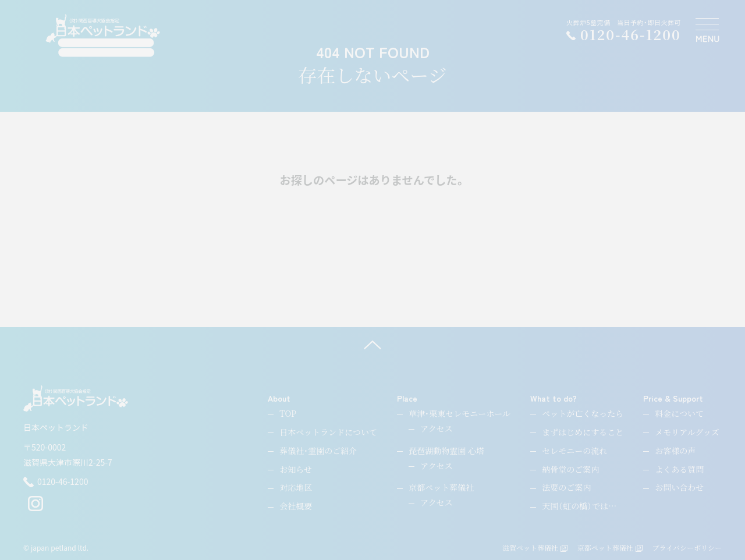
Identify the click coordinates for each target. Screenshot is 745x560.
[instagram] (36, 508)
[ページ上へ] (372, 345)
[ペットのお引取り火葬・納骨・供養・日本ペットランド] (103, 36)
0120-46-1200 (56, 482)
